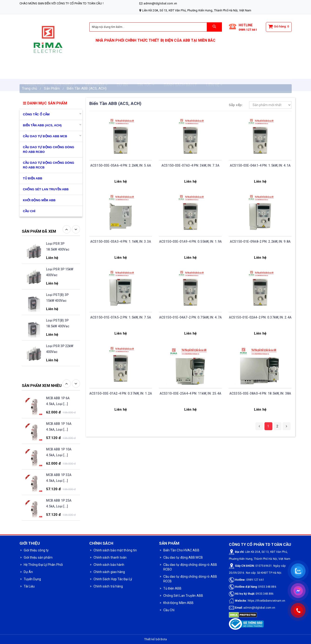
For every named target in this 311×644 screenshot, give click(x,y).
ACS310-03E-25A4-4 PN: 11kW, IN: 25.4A (190, 393)
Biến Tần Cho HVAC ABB (181, 550)
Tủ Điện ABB (33, 178)
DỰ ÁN (122, 73)
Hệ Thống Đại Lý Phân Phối (43, 565)
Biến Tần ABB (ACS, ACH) (87, 88)
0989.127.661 (248, 30)
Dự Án (28, 572)
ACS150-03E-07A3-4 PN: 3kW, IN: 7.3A (190, 165)
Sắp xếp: (236, 105)
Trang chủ (30, 88)
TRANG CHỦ (35, 73)
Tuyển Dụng (32, 579)
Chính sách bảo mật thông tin (115, 550)
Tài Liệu (29, 586)
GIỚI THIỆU (65, 73)
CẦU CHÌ (29, 211)
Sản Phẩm (52, 88)
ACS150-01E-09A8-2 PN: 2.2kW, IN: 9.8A (260, 241)
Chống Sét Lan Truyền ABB (46, 189)
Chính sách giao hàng (109, 572)
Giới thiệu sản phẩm (38, 557)
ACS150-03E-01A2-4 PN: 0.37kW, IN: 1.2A (121, 393)
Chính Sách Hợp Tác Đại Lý (113, 579)
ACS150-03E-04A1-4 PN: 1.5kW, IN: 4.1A (260, 165)
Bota (164, 639)
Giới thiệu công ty (36, 550)
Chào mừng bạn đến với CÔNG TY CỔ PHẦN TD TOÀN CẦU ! (62, 3)
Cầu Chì (169, 610)
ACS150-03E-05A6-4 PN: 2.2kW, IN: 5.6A (121, 165)
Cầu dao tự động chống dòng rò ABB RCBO (49, 149)
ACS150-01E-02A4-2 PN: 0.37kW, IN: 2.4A (260, 317)
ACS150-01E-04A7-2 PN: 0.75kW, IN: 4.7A (190, 317)
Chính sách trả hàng (108, 586)
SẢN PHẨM (96, 73)
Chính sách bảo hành (109, 565)
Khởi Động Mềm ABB (39, 200)
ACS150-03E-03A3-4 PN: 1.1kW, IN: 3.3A (121, 241)
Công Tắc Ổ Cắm (36, 114)
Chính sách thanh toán (110, 557)
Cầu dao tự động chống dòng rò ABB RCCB (49, 165)
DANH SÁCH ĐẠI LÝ (180, 73)
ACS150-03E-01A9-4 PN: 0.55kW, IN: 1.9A (190, 241)
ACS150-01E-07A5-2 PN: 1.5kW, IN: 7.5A (121, 317)
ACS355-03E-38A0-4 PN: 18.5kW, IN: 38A (260, 393)
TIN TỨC (146, 73)
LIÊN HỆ (214, 73)
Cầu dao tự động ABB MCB (45, 136)
